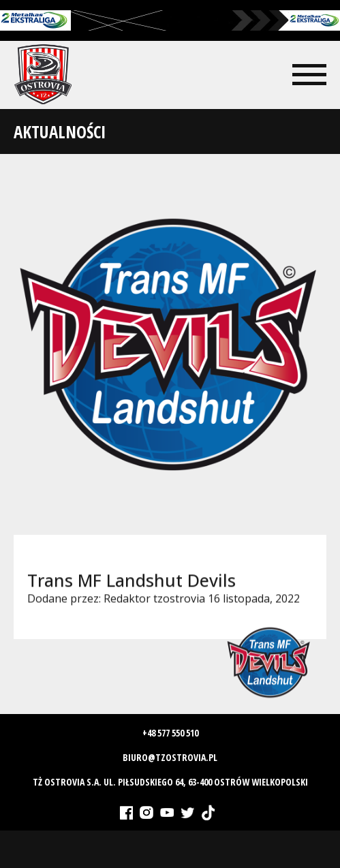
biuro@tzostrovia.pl (170, 757)
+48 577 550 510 (170, 733)
